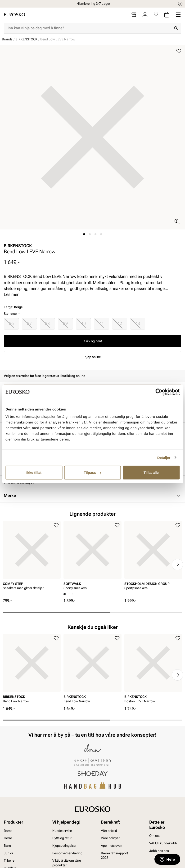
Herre (8, 838)
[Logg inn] (145, 15)
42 (120, 323)
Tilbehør (10, 860)
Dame (8, 831)
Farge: (13, 307)
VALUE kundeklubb (163, 843)
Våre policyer (110, 838)
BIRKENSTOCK (26, 39)
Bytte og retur (62, 838)
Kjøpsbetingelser (64, 846)
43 (138, 323)
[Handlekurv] (167, 15)
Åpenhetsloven (112, 846)
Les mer (11, 294)
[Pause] (180, 4)
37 (29, 323)
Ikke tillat (34, 473)
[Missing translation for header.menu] (178, 15)
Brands (7, 39)
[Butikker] (134, 15)
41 (102, 323)
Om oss (155, 836)
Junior (9, 853)
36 (11, 323)
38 (47, 323)
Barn (7, 846)
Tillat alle (151, 473)
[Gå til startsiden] (14, 15)
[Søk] (176, 28)
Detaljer (164, 457)
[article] (32, 560)
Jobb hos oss (159, 851)
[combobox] (89, 28)
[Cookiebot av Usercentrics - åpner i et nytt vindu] (159, 392)
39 (65, 323)
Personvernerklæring (67, 853)
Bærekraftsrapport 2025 (114, 855)
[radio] (11, 324)
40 (83, 323)
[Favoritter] (156, 15)
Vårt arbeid (109, 831)
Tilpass (93, 473)
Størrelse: (11, 314)
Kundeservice (62, 831)
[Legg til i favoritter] (179, 51)
